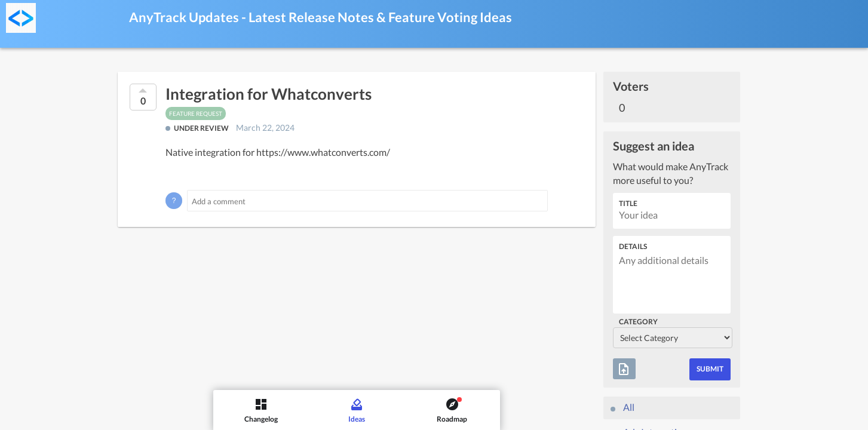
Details (633, 246)
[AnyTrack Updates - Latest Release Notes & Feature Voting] (21, 18)
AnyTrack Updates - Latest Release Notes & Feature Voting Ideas (320, 17)
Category (638, 322)
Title (628, 203)
